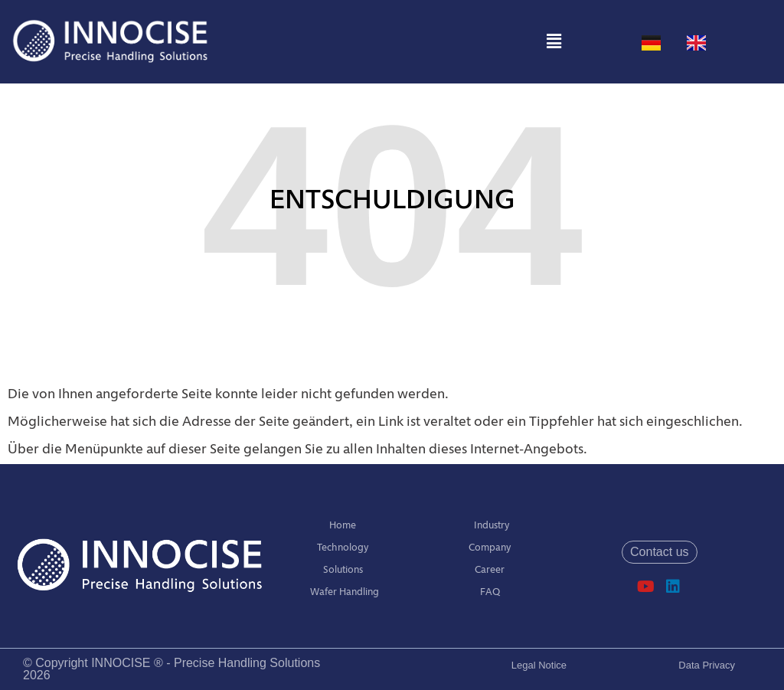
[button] (554, 42)
